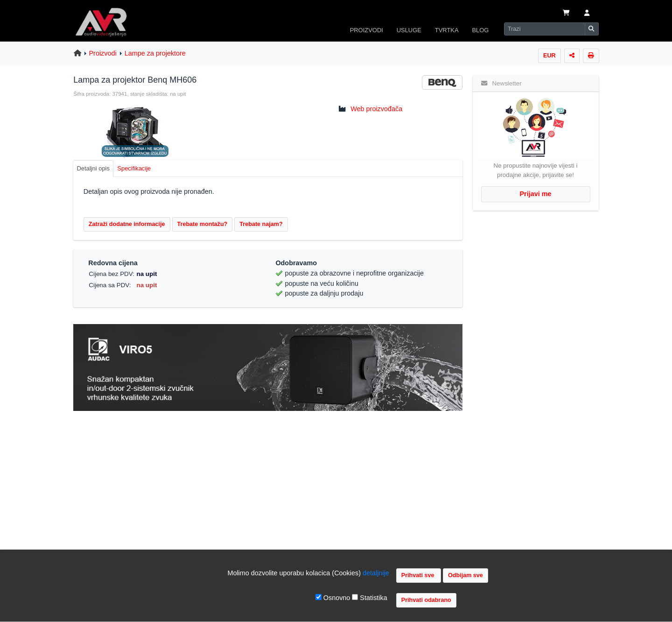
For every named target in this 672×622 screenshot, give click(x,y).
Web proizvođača (376, 109)
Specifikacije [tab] (134, 168)
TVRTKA (447, 30)
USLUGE (409, 30)
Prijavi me (536, 194)
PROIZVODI (367, 30)
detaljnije (376, 573)
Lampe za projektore (155, 53)
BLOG (480, 30)
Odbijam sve (465, 575)
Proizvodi (103, 53)
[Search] (545, 29)
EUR (549, 56)
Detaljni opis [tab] (93, 168)
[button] (587, 14)
